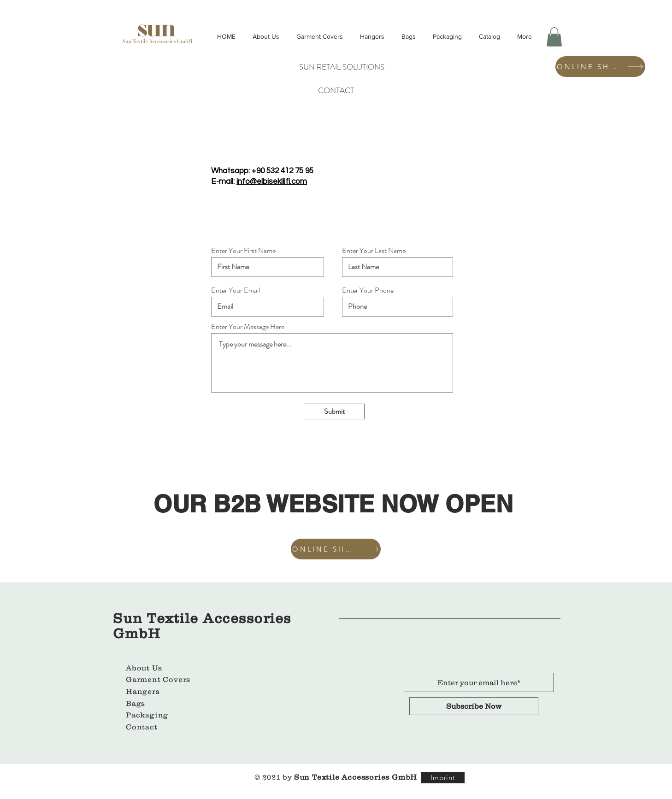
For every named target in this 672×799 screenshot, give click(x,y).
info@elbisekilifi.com (272, 182)
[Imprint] (443, 778)
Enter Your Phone (368, 290)
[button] (554, 37)
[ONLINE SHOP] (600, 67)
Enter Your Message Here (248, 327)
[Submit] (334, 411)
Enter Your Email (236, 290)
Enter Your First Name (243, 251)
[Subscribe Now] (474, 706)
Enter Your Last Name (374, 251)
